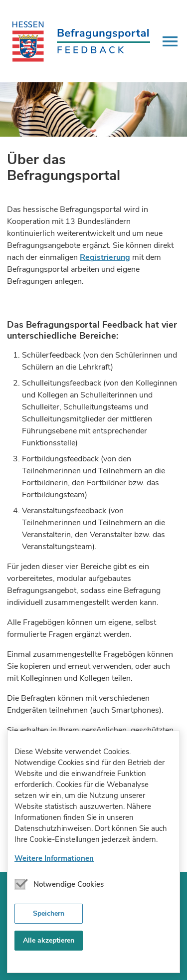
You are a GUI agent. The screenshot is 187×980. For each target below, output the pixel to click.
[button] (170, 41)
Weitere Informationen (54, 858)
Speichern (49, 913)
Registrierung (105, 257)
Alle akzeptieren (49, 940)
